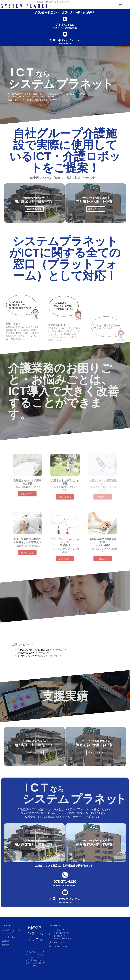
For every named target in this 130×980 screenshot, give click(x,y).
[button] (34, 209)
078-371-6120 (65, 25)
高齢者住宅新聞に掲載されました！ (35, 650)
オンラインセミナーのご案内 (31, 656)
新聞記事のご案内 (26, 653)
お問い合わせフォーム (65, 40)
